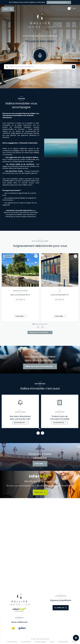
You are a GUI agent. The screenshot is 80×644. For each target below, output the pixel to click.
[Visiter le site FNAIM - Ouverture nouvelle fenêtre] (13, 628)
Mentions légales (41, 642)
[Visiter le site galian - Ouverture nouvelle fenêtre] (22, 628)
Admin (52, 642)
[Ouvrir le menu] (8, 9)
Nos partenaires (26, 642)
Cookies (74, 642)
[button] (42, 327)
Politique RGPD (63, 642)
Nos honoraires (12, 642)
